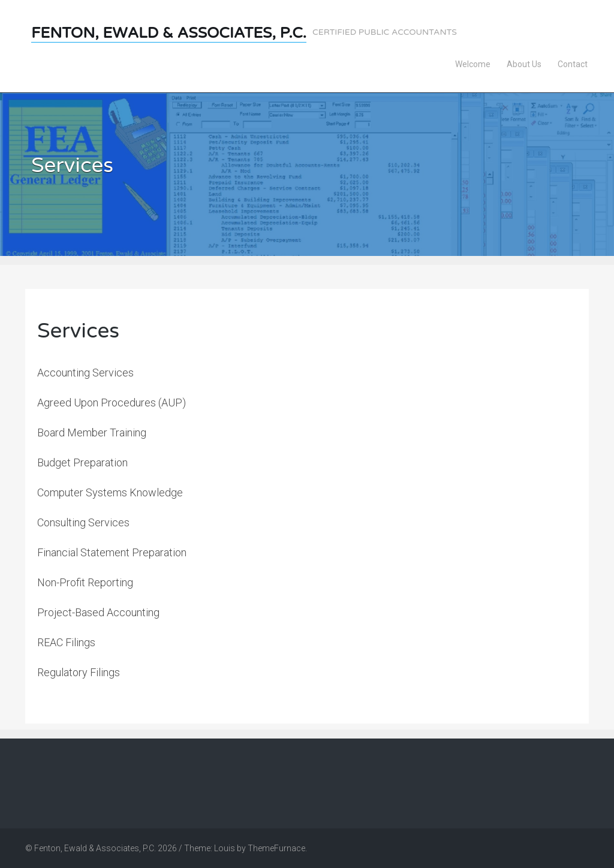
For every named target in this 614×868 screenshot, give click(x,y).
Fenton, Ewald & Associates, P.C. (169, 33)
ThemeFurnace (276, 848)
